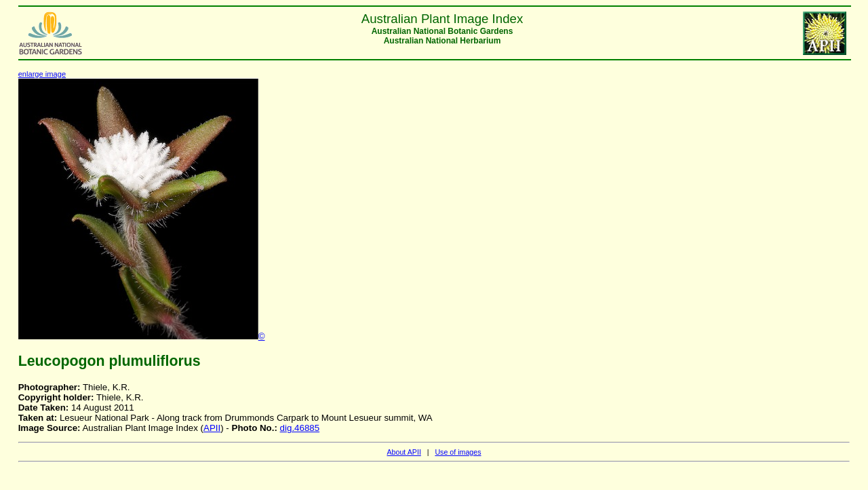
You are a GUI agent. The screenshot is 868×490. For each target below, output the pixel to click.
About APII (403, 452)
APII (212, 428)
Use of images (458, 452)
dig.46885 (300, 428)
